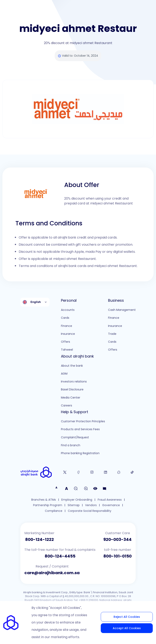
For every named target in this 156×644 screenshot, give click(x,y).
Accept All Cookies (127, 628)
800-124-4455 (60, 556)
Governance (111, 505)
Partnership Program (48, 505)
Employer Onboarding (77, 500)
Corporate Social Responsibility (90, 511)
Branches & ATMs (44, 500)
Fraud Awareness (110, 500)
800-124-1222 (40, 539)
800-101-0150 (118, 556)
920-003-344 (118, 539)
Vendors (91, 505)
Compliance (54, 511)
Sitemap (74, 505)
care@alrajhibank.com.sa (52, 573)
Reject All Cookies (127, 617)
